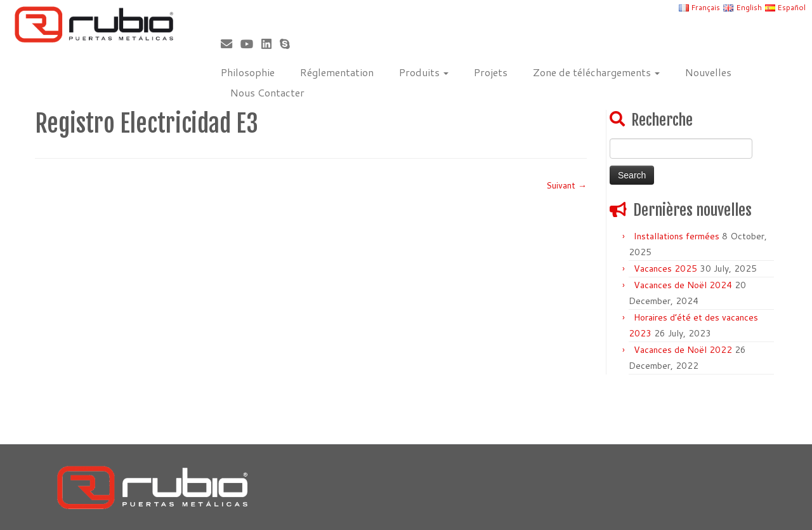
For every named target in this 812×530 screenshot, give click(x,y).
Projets (491, 72)
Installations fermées (677, 236)
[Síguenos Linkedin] (271, 44)
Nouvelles (708, 72)
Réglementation (337, 72)
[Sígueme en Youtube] (251, 44)
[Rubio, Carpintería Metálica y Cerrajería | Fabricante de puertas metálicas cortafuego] (94, 24)
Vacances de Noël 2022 (683, 350)
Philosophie (248, 72)
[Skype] (289, 44)
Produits (424, 72)
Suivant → (566, 185)
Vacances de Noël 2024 (683, 285)
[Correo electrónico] (231, 44)
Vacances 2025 (665, 268)
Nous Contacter (267, 92)
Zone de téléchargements (596, 72)
